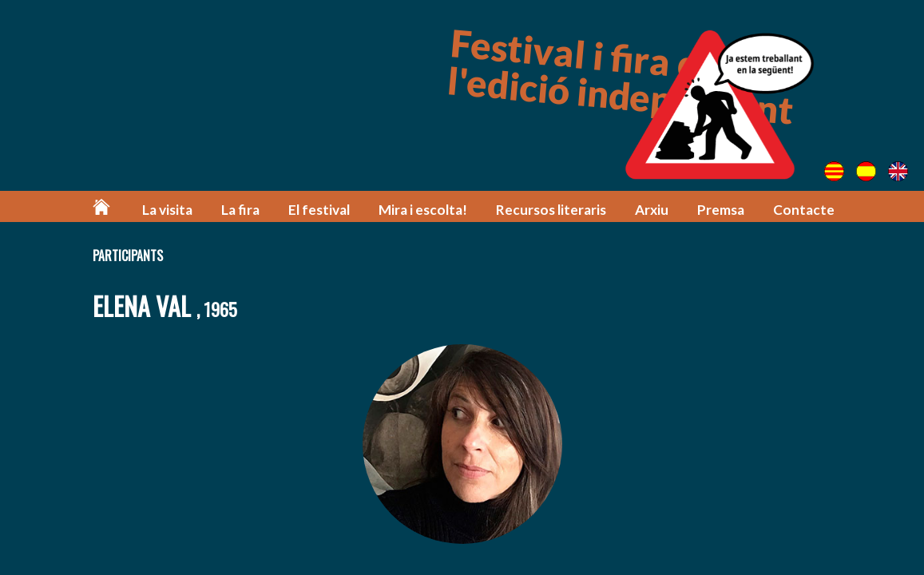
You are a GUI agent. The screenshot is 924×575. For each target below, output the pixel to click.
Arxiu (652, 210)
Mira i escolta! (423, 210)
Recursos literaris (551, 210)
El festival (319, 210)
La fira (240, 210)
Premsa (721, 210)
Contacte (804, 210)
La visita (167, 210)
